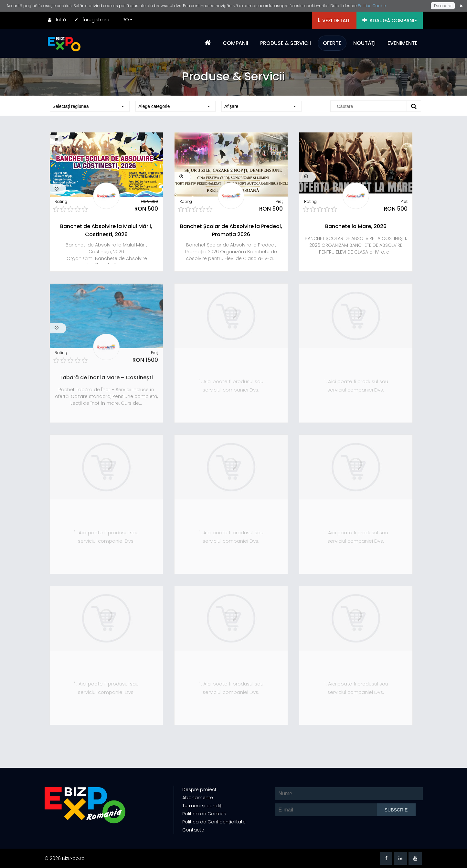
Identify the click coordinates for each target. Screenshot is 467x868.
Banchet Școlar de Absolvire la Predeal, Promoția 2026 (231, 230)
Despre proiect (199, 790)
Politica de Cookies (204, 814)
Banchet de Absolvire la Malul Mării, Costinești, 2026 (106, 230)
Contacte (193, 830)
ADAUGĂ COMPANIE (390, 21)
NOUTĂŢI (364, 43)
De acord (443, 6)
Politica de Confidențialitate (214, 822)
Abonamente (198, 798)
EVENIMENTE (403, 43)
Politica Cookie (372, 6)
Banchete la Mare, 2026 (356, 226)
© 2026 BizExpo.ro (65, 858)
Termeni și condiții (203, 806)
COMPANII (235, 43)
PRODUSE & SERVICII (286, 43)
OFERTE (332, 43)
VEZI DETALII (334, 21)
